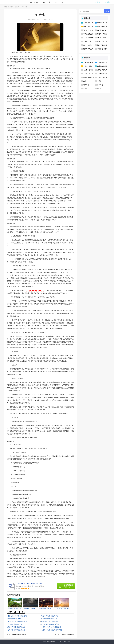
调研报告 (86, 85)
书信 (44, 2)
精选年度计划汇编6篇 (15, 619)
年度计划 (24, 7)
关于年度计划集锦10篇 (15, 624)
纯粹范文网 (52, 642)
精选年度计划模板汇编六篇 (16, 627)
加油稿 (85, 81)
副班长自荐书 (101, 30)
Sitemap (71, 642)
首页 (31, 2)
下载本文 (51, 20)
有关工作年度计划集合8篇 (50, 621)
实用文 (64, 2)
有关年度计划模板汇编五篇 (16, 630)
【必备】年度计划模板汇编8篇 (51, 627)
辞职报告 (100, 85)
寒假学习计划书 (102, 49)
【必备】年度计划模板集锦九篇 (51, 630)
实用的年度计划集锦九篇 (49, 619)
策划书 (99, 89)
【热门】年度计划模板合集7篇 (17, 621)
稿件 (50, 2)
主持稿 (85, 89)
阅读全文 (45, 20)
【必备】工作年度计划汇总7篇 (17, 616)
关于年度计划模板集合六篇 (50, 624)
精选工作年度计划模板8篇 (50, 616)
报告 (37, 2)
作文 (56, 2)
